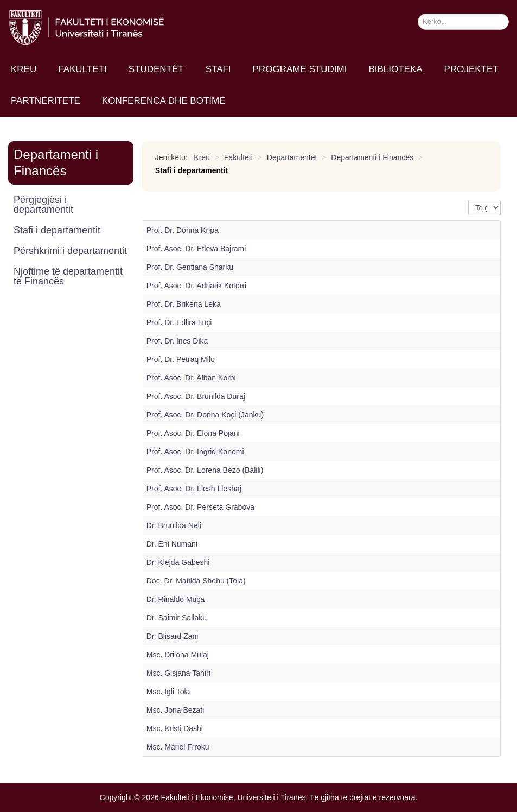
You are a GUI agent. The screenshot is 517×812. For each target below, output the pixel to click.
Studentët (156, 69)
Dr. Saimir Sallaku (177, 618)
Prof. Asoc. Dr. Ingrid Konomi (195, 452)
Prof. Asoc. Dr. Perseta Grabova (200, 507)
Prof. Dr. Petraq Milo (181, 359)
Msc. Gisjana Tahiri (178, 673)
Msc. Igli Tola (168, 692)
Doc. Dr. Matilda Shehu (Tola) (196, 581)
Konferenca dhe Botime (164, 101)
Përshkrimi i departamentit (70, 251)
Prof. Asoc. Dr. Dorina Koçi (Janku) (205, 415)
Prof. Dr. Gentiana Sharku (190, 267)
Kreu (24, 69)
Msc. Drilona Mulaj (178, 655)
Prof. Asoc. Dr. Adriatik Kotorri (196, 286)
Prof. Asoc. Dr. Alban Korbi (191, 378)
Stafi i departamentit (57, 230)
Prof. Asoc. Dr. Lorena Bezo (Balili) (205, 470)
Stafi (218, 69)
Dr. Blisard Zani (173, 636)
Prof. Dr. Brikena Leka (184, 304)
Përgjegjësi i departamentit (43, 205)
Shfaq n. (468, 200)
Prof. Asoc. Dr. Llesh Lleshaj (194, 489)
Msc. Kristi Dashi (175, 728)
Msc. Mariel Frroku (178, 747)
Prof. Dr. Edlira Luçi (179, 322)
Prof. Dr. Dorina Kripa (183, 230)
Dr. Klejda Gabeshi (178, 562)
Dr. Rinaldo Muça (175, 599)
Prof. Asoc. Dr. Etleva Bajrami (196, 249)
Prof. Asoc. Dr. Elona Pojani (193, 433)
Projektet (471, 69)
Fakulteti (82, 69)
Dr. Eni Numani (172, 544)
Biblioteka (395, 69)
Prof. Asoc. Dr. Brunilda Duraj (196, 396)
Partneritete (46, 101)
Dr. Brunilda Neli (174, 525)
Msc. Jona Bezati (175, 710)
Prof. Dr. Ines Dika (177, 341)
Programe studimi (300, 69)
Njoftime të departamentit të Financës (68, 276)
